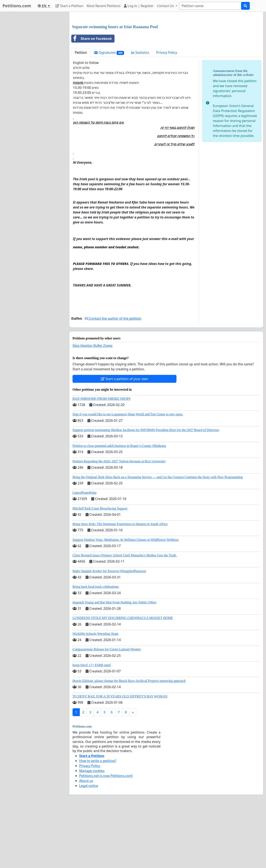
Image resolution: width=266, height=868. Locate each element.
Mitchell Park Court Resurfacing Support (100, 566)
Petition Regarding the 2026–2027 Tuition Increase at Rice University (119, 519)
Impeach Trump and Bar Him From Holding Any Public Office (115, 660)
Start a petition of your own (124, 437)
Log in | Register (139, 6)
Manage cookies (92, 829)
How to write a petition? (98, 819)
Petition (81, 111)
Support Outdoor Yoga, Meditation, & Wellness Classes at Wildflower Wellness (126, 598)
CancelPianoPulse (85, 551)
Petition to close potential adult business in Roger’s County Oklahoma (119, 504)
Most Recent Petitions (104, 6)
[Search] (210, 6)
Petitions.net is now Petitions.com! (106, 834)
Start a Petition (69, 6)
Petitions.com (17, 6)
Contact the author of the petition (113, 377)
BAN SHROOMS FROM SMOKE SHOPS (101, 457)
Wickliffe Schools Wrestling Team (95, 692)
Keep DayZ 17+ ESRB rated (92, 723)
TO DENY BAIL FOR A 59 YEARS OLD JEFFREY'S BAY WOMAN (120, 754)
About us (86, 839)
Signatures (109, 111)
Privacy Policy (167, 111)
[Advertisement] (166, 48)
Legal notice (89, 844)
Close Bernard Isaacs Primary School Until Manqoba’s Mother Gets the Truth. (125, 613)
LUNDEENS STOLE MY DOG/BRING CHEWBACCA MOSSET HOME (123, 676)
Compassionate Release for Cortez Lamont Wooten (107, 707)
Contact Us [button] (166, 6)
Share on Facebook (92, 97)
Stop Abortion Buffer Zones (92, 404)
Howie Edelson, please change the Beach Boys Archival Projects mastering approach (129, 739)
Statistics (140, 111)
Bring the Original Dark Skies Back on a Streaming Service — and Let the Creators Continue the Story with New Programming (158, 535)
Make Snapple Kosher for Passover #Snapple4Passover (109, 629)
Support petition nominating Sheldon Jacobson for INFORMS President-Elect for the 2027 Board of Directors (146, 488)
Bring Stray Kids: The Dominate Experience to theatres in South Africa (120, 582)
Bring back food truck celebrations (96, 645)
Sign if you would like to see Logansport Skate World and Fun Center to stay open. (128, 472)
